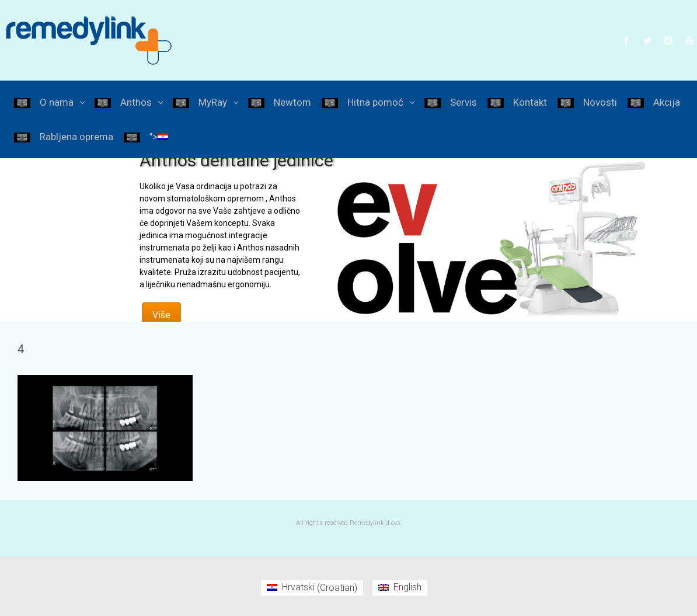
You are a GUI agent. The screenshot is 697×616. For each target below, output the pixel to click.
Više (161, 314)
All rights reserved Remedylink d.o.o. (349, 523)
